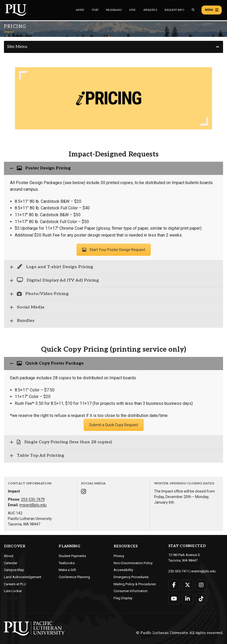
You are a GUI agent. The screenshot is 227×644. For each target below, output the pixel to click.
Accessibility (123, 570)
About (9, 556)
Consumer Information (131, 591)
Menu (212, 10)
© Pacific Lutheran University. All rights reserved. (180, 633)
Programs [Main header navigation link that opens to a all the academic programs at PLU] (114, 10)
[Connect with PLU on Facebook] (174, 585)
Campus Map (14, 570)
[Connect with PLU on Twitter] (188, 585)
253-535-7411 (179, 571)
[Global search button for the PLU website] (193, 10)
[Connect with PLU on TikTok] (201, 599)
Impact (9, 32)
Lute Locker (13, 591)
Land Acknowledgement (23, 577)
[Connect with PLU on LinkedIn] (188, 599)
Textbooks (67, 563)
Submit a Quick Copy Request (114, 425)
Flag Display (123, 598)
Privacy (119, 556)
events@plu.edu (203, 571)
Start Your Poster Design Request (114, 250)
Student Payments (72, 556)
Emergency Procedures (131, 577)
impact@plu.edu (33, 505)
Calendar (11, 563)
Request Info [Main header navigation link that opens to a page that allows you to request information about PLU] (174, 10)
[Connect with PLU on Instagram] (201, 585)
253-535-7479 (33, 499)
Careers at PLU (15, 584)
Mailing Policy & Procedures (135, 584)
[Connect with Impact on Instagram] (84, 492)
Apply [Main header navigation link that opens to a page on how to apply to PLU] (80, 10)
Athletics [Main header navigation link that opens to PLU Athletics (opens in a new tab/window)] (150, 10)
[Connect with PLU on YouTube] (174, 599)
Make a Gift (67, 570)
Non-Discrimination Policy (133, 563)
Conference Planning (74, 577)
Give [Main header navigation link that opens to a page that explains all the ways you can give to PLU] (132, 10)
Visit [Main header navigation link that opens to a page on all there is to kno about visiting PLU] (95, 10)
